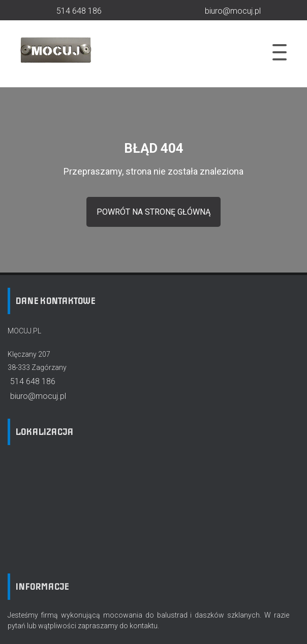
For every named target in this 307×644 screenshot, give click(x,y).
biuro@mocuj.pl (37, 396)
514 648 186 (32, 381)
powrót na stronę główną (153, 212)
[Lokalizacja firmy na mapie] (84, 506)
